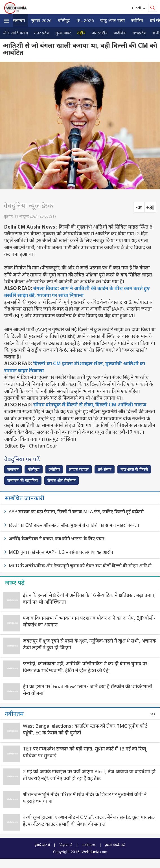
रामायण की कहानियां (23, 480)
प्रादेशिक (120, 33)
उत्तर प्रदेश (42, 33)
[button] (6, 21)
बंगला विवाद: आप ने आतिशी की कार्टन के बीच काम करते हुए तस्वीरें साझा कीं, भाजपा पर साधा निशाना (77, 292)
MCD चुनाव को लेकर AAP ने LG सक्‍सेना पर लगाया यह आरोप (61, 552)
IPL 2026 (85, 20)
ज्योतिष (137, 20)
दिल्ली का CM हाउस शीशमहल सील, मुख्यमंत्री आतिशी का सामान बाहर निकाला (74, 525)
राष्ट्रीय (81, 33)
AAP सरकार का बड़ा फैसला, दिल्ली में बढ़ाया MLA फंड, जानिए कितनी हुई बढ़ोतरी (76, 511)
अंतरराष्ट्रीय (100, 33)
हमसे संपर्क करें (115, 845)
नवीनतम (14, 714)
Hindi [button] (137, 8)
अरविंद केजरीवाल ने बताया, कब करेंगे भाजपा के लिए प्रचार (57, 539)
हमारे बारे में (42, 845)
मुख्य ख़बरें (63, 33)
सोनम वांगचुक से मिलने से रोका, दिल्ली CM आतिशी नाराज (90, 405)
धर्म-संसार (105, 469)
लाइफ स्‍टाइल (79, 469)
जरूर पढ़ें (15, 583)
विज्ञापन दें (66, 845)
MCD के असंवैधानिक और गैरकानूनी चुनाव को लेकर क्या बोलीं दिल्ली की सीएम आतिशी (80, 566)
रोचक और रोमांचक (62, 480)
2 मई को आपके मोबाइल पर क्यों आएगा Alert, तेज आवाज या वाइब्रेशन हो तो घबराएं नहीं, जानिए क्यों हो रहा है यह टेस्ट (89, 775)
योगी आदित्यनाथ (16, 33)
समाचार (19, 20)
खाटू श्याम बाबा (112, 20)
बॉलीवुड (64, 20)
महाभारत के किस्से (134, 469)
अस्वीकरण (89, 845)
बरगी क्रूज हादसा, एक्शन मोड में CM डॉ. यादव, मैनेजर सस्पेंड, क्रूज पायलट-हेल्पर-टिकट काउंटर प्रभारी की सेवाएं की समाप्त (89, 821)
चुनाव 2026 (41, 20)
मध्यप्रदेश (140, 33)
